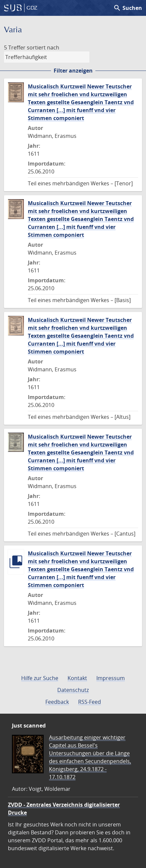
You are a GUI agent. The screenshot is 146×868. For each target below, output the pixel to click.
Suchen (128, 8)
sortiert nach (43, 47)
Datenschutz (73, 690)
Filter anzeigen (73, 71)
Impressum (111, 678)
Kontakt (77, 678)
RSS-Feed (90, 702)
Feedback (57, 702)
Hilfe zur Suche (40, 678)
